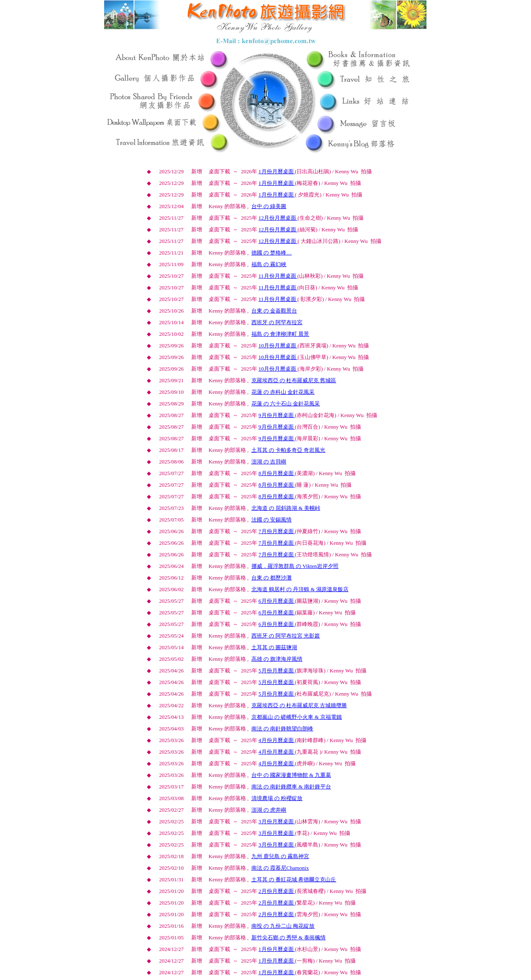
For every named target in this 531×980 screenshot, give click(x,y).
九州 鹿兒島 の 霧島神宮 (280, 856)
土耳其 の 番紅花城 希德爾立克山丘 (294, 879)
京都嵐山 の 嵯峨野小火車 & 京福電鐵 (297, 717)
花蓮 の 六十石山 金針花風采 (286, 404)
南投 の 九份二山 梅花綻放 (283, 926)
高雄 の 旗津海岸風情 (277, 659)
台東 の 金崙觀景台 (274, 311)
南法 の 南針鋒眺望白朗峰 (283, 729)
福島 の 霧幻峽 (269, 264)
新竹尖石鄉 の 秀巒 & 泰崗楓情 (289, 938)
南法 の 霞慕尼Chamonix (280, 868)
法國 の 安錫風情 (272, 520)
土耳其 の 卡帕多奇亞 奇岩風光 (289, 450)
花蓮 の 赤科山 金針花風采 (283, 392)
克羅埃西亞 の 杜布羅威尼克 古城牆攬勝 (299, 705)
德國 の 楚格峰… (272, 253)
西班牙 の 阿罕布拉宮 (277, 322)
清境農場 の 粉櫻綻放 (277, 798)
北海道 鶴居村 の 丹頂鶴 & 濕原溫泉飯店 (300, 589)
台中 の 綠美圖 (269, 206)
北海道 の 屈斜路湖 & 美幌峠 (286, 508)
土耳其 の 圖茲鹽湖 (274, 647)
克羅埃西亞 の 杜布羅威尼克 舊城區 (294, 380)
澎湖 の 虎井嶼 (269, 810)
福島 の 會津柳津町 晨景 (280, 334)
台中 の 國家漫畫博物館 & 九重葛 (291, 775)
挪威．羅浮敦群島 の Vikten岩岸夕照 (295, 566)
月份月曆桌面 (277, 171)
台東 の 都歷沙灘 (272, 578)
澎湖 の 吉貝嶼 (269, 462)
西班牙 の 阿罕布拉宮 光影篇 (286, 636)
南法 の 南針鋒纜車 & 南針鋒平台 (291, 787)
